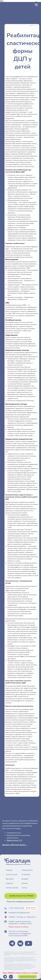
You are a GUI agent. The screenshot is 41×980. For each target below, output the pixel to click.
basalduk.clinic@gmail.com (19, 913)
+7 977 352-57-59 (16, 908)
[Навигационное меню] (36, 5)
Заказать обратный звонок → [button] (15, 845)
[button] (21, 896)
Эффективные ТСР (14, 840)
